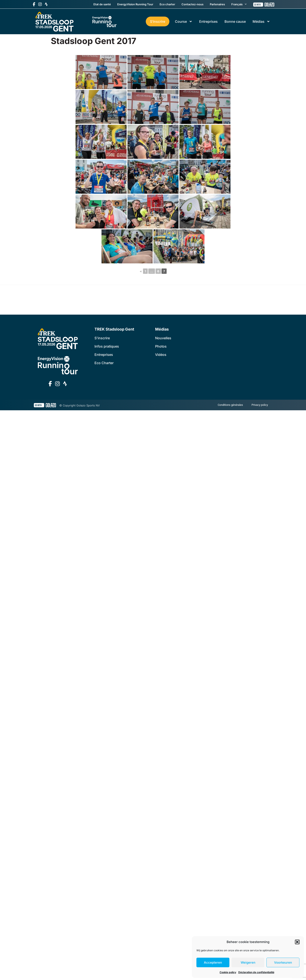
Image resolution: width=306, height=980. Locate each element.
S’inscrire (158, 21)
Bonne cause (235, 21)
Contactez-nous (192, 4)
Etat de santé (102, 4)
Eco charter (167, 4)
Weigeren (248, 962)
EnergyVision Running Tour (135, 4)
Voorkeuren (283, 962)
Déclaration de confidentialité (256, 972)
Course (184, 21)
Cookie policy (228, 972)
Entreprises (208, 21)
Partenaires (217, 4)
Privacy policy (260, 405)
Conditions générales (230, 405)
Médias (261, 21)
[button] (297, 942)
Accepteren (213, 962)
